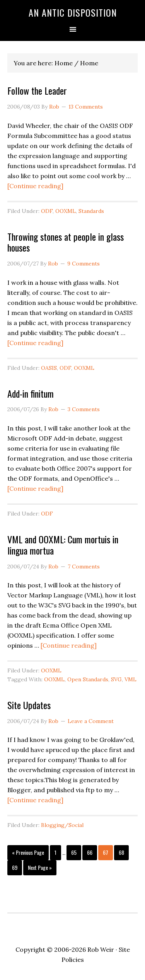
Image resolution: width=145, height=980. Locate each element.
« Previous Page (28, 854)
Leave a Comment (91, 721)
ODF (47, 211)
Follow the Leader (37, 90)
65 (76, 852)
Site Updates (29, 705)
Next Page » (40, 869)
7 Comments (84, 567)
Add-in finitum (31, 393)
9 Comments (84, 264)
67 (107, 852)
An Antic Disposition (73, 12)
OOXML (66, 211)
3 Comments (84, 409)
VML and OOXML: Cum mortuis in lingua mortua (63, 545)
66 (92, 852)
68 (123, 852)
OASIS (49, 368)
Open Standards (88, 679)
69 (17, 867)
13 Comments (86, 107)
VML (130, 679)
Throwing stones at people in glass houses (66, 242)
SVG (116, 679)
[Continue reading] (35, 186)
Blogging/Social (62, 825)
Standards (91, 211)
